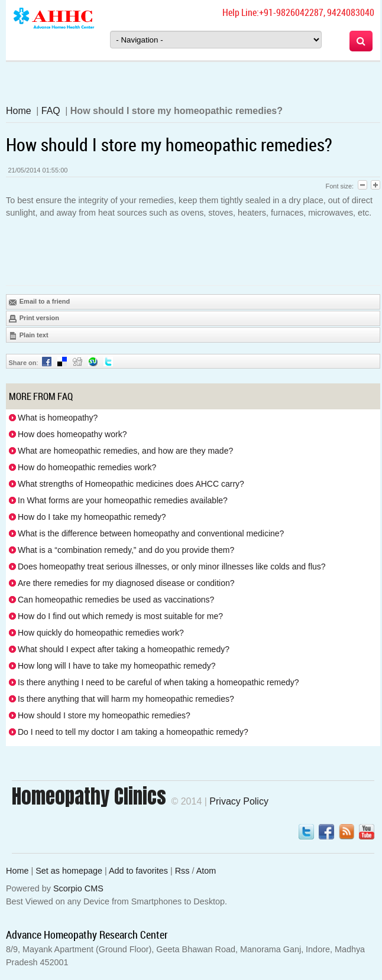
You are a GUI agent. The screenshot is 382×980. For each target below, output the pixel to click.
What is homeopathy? (58, 418)
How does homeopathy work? (72, 434)
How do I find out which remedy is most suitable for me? (120, 616)
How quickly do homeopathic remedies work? (101, 633)
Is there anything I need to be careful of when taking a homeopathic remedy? (158, 682)
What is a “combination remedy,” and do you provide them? (126, 550)
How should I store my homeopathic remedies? (104, 715)
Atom (206, 871)
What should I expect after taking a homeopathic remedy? (124, 649)
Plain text (28, 336)
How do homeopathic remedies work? (87, 467)
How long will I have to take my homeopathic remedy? (117, 666)
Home (19, 111)
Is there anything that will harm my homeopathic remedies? (126, 699)
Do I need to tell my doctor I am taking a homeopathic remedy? (133, 732)
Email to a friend (39, 302)
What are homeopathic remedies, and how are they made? (125, 451)
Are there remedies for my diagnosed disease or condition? (126, 583)
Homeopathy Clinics (89, 796)
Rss (182, 871)
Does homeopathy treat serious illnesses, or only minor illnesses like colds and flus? (172, 566)
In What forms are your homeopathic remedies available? (123, 500)
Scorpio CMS (78, 888)
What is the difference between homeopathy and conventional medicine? (151, 533)
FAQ (51, 111)
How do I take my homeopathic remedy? (92, 517)
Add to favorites (138, 871)
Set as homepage (69, 871)
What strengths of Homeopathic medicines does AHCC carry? (131, 484)
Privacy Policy (239, 801)
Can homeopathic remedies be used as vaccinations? (116, 600)
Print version (34, 318)
